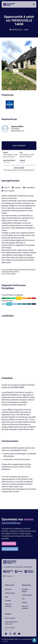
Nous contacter (10, 618)
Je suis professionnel (10, 549)
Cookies (25, 602)
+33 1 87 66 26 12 (10, 629)
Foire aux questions (8, 605)
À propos (8, 600)
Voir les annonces (9, 544)
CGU (23, 599)
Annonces (8, 589)
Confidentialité (27, 595)
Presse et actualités (25, 607)
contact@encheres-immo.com (11, 623)
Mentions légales (25, 590)
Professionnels (10, 593)
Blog (6, 597)
